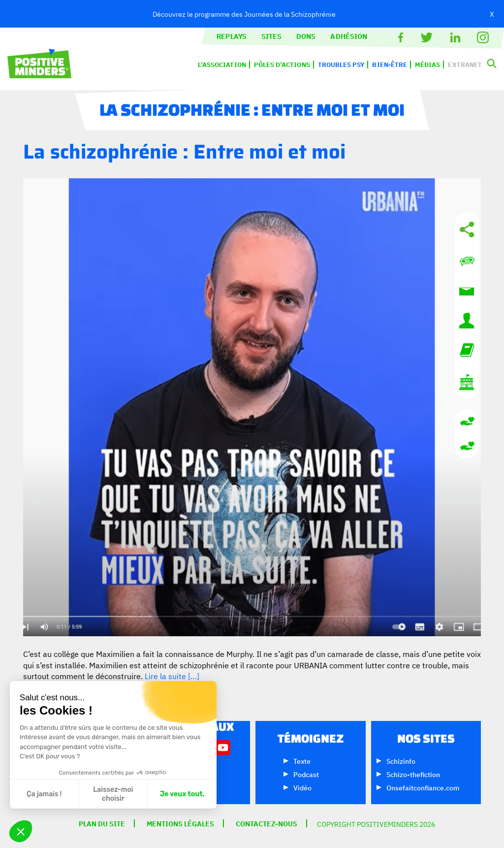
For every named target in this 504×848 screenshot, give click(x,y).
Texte (302, 761)
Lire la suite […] (172, 676)
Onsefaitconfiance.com (423, 787)
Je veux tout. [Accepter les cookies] (182, 794)
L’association (222, 64)
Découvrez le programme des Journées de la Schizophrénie (244, 14)
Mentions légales (180, 823)
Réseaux (467, 229)
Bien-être (390, 64)
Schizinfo (401, 761)
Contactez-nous (467, 261)
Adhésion (349, 36)
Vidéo (302, 787)
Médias (427, 64)
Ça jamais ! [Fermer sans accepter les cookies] (44, 794)
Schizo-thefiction (413, 774)
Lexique (467, 350)
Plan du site (102, 823)
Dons (306, 36)
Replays (232, 36)
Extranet (465, 64)
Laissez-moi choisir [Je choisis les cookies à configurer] (113, 794)
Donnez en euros (467, 422)
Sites (271, 36)
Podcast (306, 774)
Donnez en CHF (467, 446)
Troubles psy (341, 64)
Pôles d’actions (282, 64)
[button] (21, 831)
